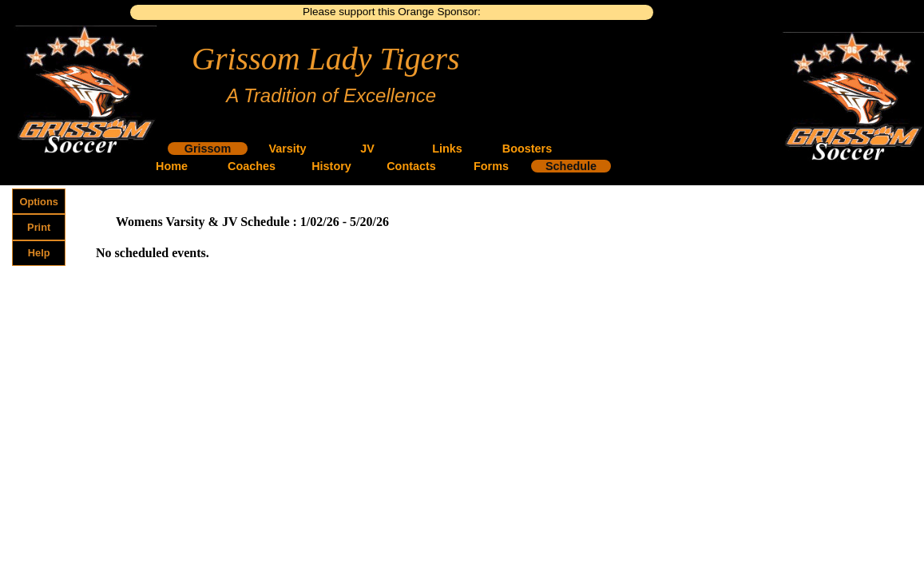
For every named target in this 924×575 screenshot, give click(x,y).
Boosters (527, 149)
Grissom (208, 149)
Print (39, 227)
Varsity (287, 149)
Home (172, 166)
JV (367, 149)
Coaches (252, 166)
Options (39, 202)
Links (447, 149)
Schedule (571, 166)
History (331, 166)
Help (39, 253)
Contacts (411, 166)
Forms (491, 166)
